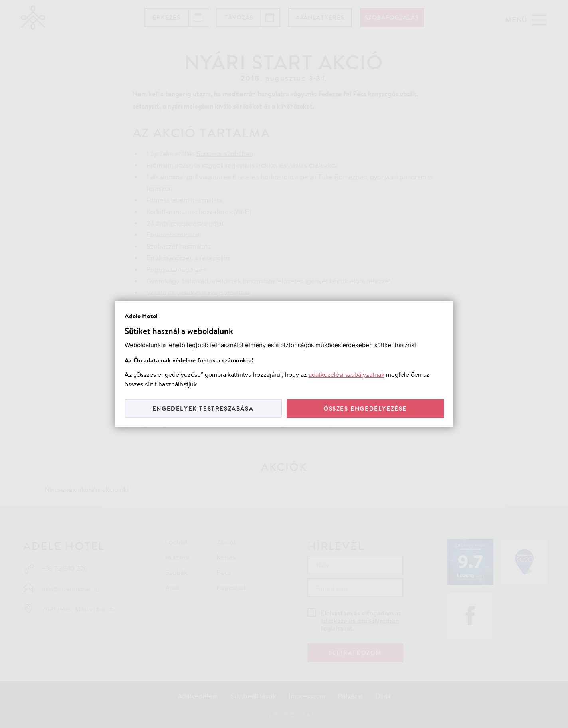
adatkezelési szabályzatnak (346, 375)
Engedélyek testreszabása (203, 409)
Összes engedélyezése (365, 409)
